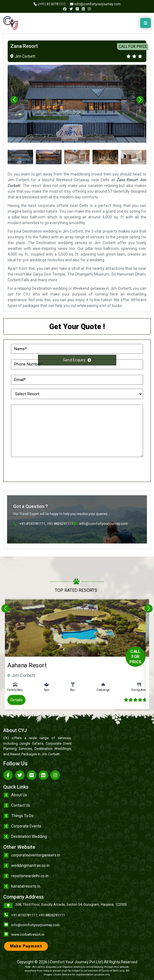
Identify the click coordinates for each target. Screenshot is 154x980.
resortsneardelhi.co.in (30, 876)
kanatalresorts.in (26, 886)
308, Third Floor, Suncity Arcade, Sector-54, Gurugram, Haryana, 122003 (71, 904)
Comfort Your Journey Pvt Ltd (76, 962)
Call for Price (112, 656)
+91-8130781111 (24, 915)
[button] (140, 100)
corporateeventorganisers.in (36, 855)
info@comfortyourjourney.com (35, 925)
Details (41, 682)
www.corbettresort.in (28, 934)
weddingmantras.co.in (30, 865)
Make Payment (26, 946)
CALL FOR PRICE (133, 46)
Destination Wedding (29, 836)
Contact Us (21, 805)
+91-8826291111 (52, 915)
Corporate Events (26, 826)
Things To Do (22, 816)
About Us (19, 795)
